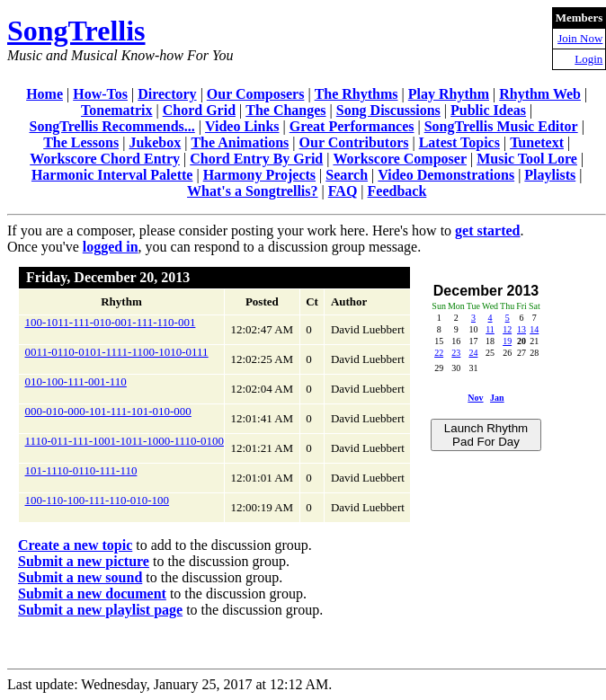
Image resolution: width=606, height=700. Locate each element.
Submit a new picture (84, 561)
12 (507, 329)
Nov (475, 398)
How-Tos (100, 94)
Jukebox (155, 142)
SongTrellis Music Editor (501, 126)
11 (490, 329)
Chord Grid (199, 110)
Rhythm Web (540, 94)
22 (439, 353)
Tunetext (537, 142)
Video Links (242, 126)
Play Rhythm (449, 94)
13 (521, 329)
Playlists (550, 175)
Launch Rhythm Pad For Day (486, 435)
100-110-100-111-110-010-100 (98, 500)
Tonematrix (116, 110)
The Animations (240, 142)
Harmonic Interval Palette (112, 175)
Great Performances (352, 126)
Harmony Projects (259, 175)
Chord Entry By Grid (256, 159)
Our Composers (256, 94)
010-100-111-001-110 (76, 381)
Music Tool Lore (527, 159)
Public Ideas (488, 110)
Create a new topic (75, 545)
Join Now (580, 38)
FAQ (343, 191)
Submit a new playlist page (100, 610)
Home (45, 94)
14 (534, 329)
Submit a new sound (80, 577)
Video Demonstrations (446, 175)
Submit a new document (92, 594)
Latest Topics (459, 142)
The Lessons (81, 142)
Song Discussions (388, 110)
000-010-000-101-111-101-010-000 (108, 411)
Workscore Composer (400, 159)
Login (588, 59)
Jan (497, 398)
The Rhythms (356, 94)
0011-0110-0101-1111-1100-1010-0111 (117, 352)
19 (507, 341)
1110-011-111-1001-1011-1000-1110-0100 (125, 441)
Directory (167, 94)
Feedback (397, 191)
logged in (111, 247)
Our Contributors (354, 142)
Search (347, 175)
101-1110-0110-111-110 (81, 470)
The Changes (285, 110)
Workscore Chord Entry (105, 159)
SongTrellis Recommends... (111, 126)
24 (473, 353)
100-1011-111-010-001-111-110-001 (111, 322)
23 (456, 353)
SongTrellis (76, 31)
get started (487, 230)
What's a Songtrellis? (253, 191)
